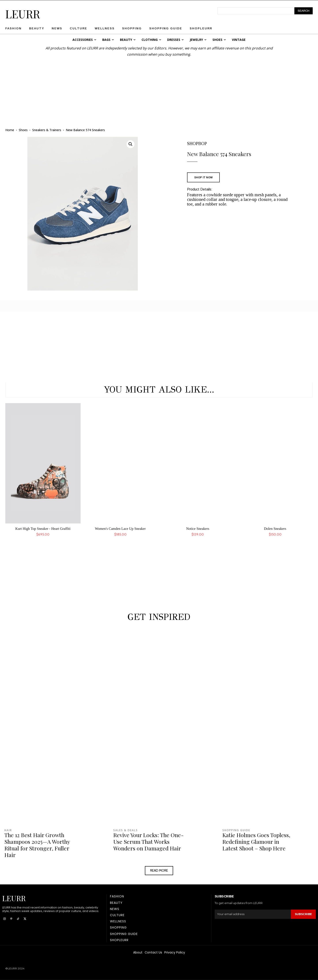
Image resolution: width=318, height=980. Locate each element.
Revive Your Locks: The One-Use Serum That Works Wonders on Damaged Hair (149, 841)
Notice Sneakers (198, 529)
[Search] (304, 11)
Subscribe (303, 914)
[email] (253, 914)
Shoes (23, 130)
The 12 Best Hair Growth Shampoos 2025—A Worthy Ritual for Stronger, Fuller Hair (37, 845)
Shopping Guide (236, 830)
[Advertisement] (159, 88)
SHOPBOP (197, 144)
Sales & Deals (126, 830)
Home (10, 130)
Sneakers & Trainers (47, 130)
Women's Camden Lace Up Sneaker (120, 529)
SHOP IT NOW (203, 177)
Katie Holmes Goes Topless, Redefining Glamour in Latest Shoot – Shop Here (256, 841)
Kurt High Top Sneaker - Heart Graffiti (43, 529)
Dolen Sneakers (275, 529)
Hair (8, 830)
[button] (131, 144)
